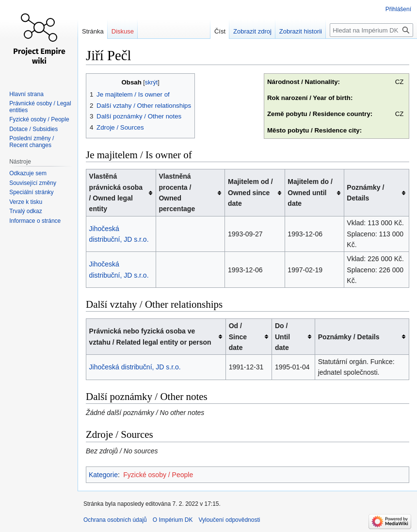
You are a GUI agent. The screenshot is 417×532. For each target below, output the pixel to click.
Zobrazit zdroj (252, 31)
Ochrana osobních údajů (115, 520)
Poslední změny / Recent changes (32, 142)
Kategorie (103, 475)
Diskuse (123, 31)
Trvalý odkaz (26, 211)
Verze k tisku (26, 202)
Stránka (93, 31)
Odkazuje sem (28, 173)
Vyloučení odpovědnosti (229, 520)
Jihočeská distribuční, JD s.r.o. (135, 367)
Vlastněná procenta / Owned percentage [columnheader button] (177, 192)
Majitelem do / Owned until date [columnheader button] (310, 192)
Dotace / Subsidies (33, 129)
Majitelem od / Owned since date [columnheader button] (250, 192)
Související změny (33, 183)
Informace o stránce (35, 221)
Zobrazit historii (301, 31)
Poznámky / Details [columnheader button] (365, 193)
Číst (220, 31)
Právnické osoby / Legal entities (40, 107)
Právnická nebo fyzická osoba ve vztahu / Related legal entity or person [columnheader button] (150, 336)
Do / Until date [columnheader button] (282, 337)
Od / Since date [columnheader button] (238, 337)
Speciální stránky (31, 192)
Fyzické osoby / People (158, 475)
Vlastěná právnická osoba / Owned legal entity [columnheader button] (116, 192)
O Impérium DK (173, 520)
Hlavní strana (26, 94)
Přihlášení (398, 9)
